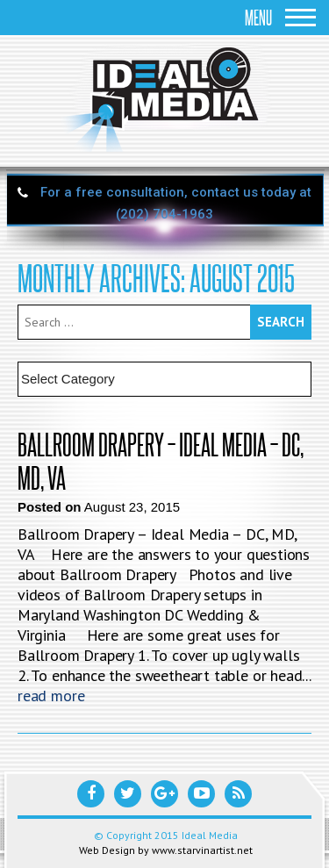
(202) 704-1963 (164, 214)
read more (51, 696)
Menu (280, 18)
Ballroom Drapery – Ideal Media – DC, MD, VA (161, 461)
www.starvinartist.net (202, 850)
